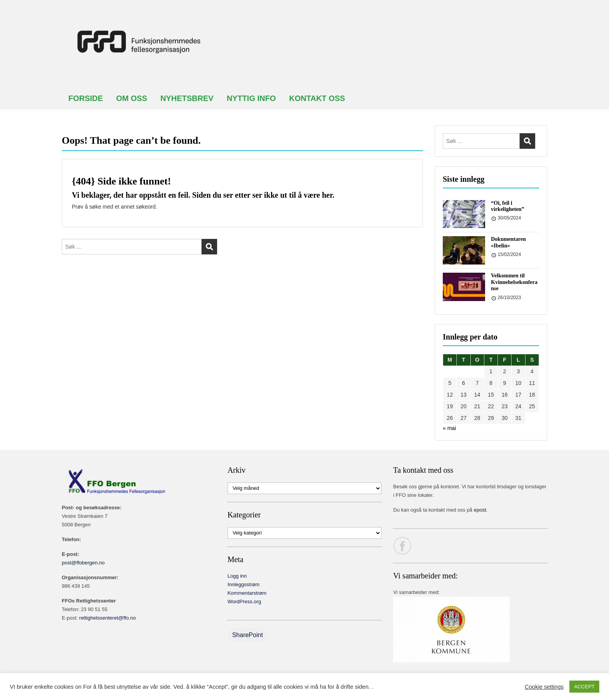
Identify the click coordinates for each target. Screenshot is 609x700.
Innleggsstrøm (244, 584)
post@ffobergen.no (83, 563)
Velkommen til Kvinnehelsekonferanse (514, 282)
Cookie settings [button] (544, 687)
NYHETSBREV (187, 98)
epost (480, 510)
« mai (449, 428)
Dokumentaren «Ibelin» (508, 242)
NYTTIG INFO (251, 98)
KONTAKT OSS (317, 98)
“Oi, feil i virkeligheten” (508, 206)
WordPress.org (244, 602)
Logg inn (237, 576)
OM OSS (132, 98)
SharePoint (248, 635)
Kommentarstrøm (247, 593)
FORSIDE (86, 98)
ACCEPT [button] (584, 687)
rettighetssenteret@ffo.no (108, 618)
